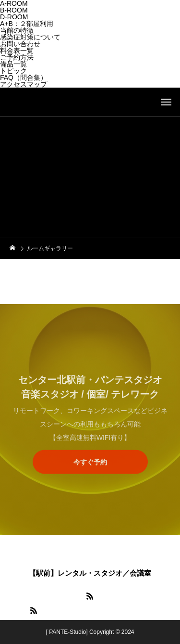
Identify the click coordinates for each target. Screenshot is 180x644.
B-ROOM (14, 10)
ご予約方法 (17, 57)
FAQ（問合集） (24, 77)
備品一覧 (13, 64)
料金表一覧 (17, 51)
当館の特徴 (17, 30)
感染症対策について (30, 37)
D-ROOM (14, 17)
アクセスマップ (24, 84)
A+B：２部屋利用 (27, 24)
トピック (13, 71)
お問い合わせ (20, 44)
